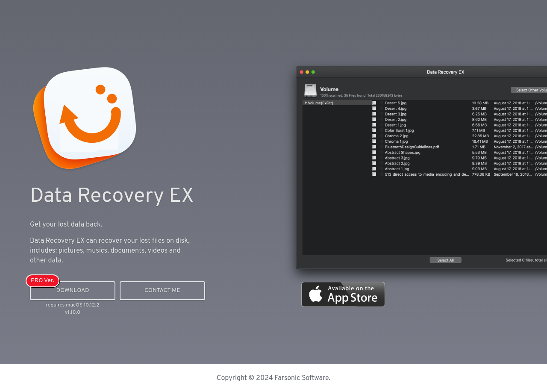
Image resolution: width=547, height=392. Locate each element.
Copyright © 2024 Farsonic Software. (273, 378)
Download (72, 290)
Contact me (162, 290)
